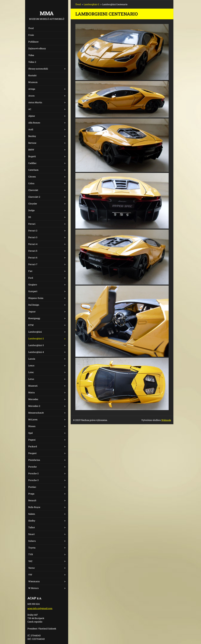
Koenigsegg (34, 318)
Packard (33, 446)
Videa (31, 55)
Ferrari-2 (33, 231)
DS (30, 217)
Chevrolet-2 (34, 197)
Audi (31, 129)
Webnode (166, 420)
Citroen (32, 177)
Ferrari (32, 224)
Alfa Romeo (34, 123)
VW (30, 575)
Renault (32, 500)
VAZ (30, 561)
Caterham (33, 170)
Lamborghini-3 (36, 345)
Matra (31, 392)
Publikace (33, 42)
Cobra (31, 183)
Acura (31, 96)
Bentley (32, 136)
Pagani (32, 440)
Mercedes (33, 399)
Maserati (33, 386)
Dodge (31, 210)
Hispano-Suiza (36, 298)
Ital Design (34, 305)
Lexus (31, 365)
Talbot (32, 527)
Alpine (32, 116)
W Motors (33, 588)
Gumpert (33, 291)
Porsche (32, 467)
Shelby (32, 521)
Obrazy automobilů (38, 69)
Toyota (32, 548)
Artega (32, 89)
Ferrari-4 (33, 244)
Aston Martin (35, 102)
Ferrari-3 (33, 237)
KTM (31, 325)
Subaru (32, 541)
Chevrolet (33, 190)
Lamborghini (35, 332)
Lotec (31, 372)
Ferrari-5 (33, 251)
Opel (30, 433)
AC (30, 109)
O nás (31, 35)
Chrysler (33, 204)
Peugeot (32, 453)
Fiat (30, 271)
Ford (31, 278)
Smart (31, 534)
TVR (31, 554)
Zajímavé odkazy (37, 48)
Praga (31, 494)
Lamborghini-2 (36, 338)
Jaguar (32, 311)
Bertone (32, 143)
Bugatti (32, 156)
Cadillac (32, 163)
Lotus (31, 379)
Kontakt (32, 75)
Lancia (32, 359)
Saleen (32, 514)
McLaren (33, 419)
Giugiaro (33, 285)
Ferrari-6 (33, 258)
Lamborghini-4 (36, 352)
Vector (32, 568)
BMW (31, 150)
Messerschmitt (36, 413)
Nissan (32, 426)
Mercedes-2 (34, 406)
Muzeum (33, 82)
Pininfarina (34, 460)
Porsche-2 (33, 473)
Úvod (31, 28)
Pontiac (32, 487)
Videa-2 (32, 62)
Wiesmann (34, 581)
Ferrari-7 (33, 264)
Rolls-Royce (34, 507)
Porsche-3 (33, 480)
